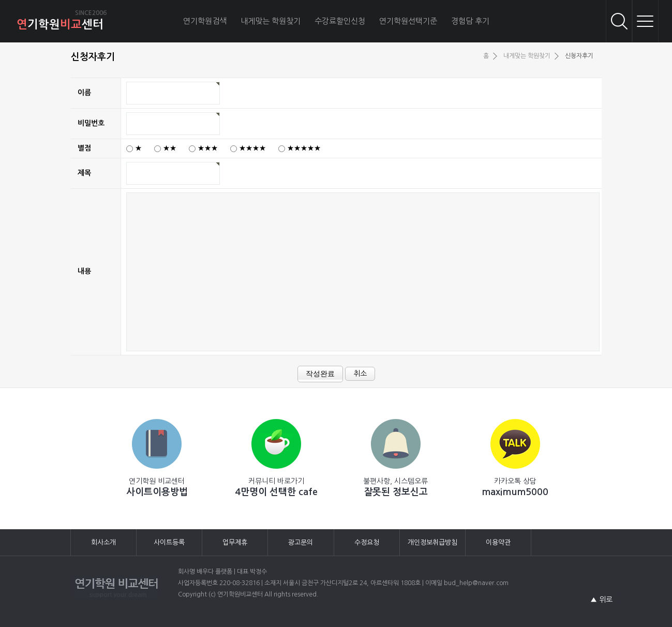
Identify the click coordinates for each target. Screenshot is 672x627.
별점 (84, 148)
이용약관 (498, 542)
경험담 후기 (470, 21)
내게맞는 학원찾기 (271, 21)
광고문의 (301, 542)
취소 (360, 374)
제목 (84, 173)
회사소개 (103, 542)
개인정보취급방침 (432, 542)
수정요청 (367, 542)
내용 (84, 271)
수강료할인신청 (340, 21)
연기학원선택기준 (408, 21)
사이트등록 (169, 542)
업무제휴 (235, 542)
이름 (84, 93)
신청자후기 (579, 56)
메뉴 (645, 21)
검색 (619, 21)
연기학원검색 (205, 21)
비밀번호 (91, 123)
